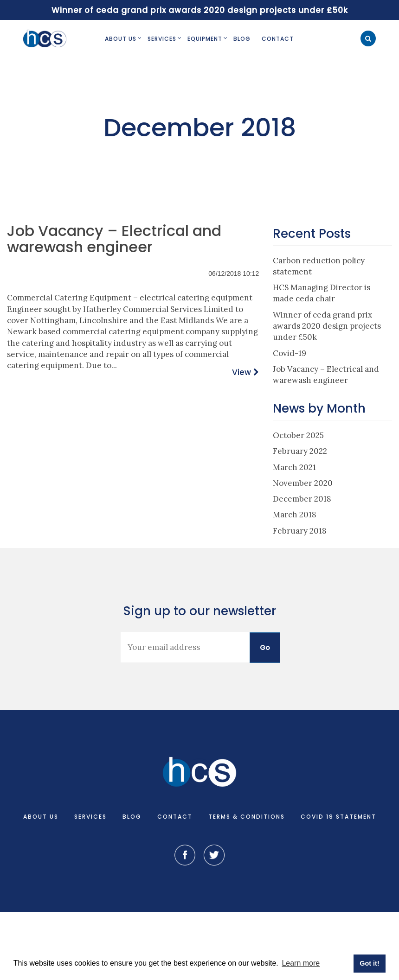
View (241, 372)
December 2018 (302, 499)
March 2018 (295, 515)
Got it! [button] (369, 963)
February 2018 (300, 531)
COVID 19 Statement (338, 817)
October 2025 (298, 435)
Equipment (205, 39)
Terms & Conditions (247, 817)
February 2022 (300, 451)
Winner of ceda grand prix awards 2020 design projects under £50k (327, 326)
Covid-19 (290, 353)
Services (162, 39)
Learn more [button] (301, 963)
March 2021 (294, 467)
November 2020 (303, 483)
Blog (242, 39)
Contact (278, 39)
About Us (121, 39)
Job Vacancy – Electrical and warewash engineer (114, 239)
